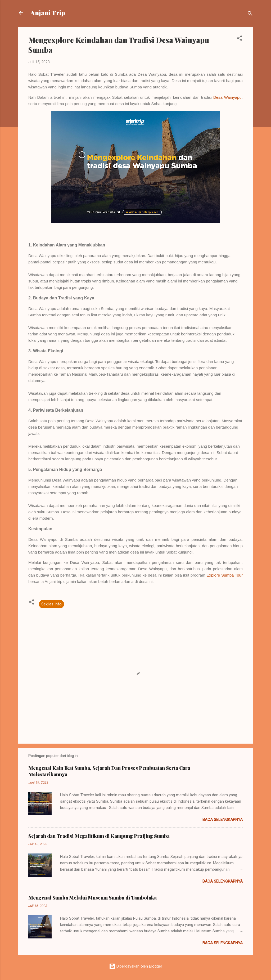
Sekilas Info (51, 604)
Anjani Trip (48, 13)
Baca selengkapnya (223, 820)
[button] (240, 39)
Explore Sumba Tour (225, 575)
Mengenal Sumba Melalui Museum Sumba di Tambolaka (92, 898)
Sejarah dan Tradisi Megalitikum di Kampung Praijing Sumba (99, 836)
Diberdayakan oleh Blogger (136, 966)
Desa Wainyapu (227, 97)
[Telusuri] (250, 14)
